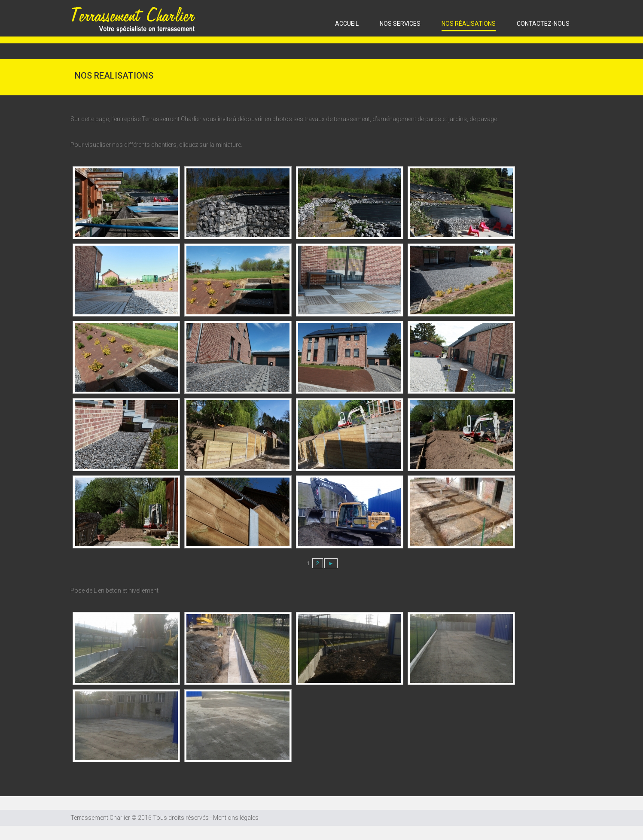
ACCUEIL (347, 24)
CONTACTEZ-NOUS (543, 24)
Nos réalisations (469, 24)
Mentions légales (236, 818)
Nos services (400, 24)
